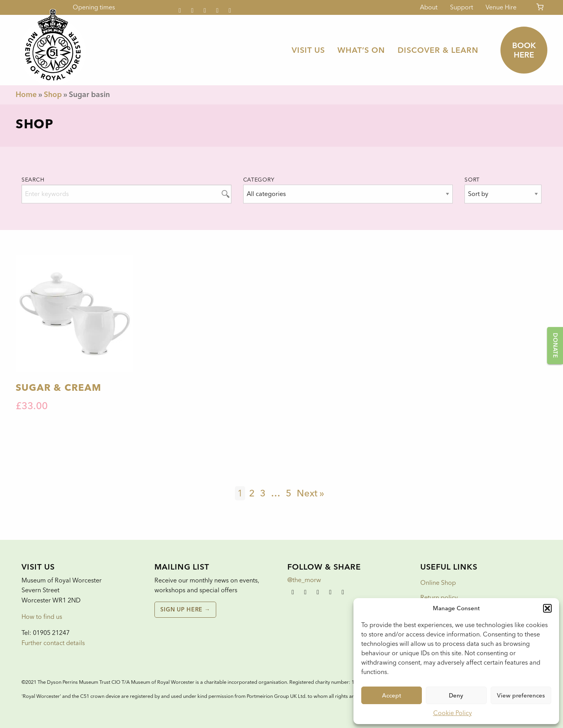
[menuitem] (308, 50)
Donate (555, 345)
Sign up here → (185, 609)
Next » (310, 493)
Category (259, 180)
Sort (472, 180)
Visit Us (308, 50)
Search (33, 180)
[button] (547, 608)
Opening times (94, 7)
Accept (392, 696)
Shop (53, 94)
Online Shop (438, 583)
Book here (524, 50)
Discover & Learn (438, 50)
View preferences (521, 696)
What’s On (361, 50)
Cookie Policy (453, 713)
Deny (456, 696)
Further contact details (53, 643)
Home (26, 94)
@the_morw (304, 580)
